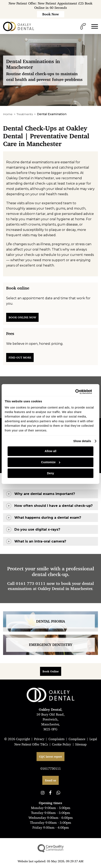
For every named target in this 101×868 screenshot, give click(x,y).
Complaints (56, 739)
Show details (82, 441)
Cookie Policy (61, 744)
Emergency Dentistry (51, 645)
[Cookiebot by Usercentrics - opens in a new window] (74, 392)
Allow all (51, 451)
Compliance (77, 739)
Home (8, 114)
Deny (50, 473)
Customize (51, 462)
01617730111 (51, 768)
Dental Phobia (51, 621)
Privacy (39, 739)
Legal (93, 739)
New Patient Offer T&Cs (31, 744)
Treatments (25, 114)
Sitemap (81, 744)
